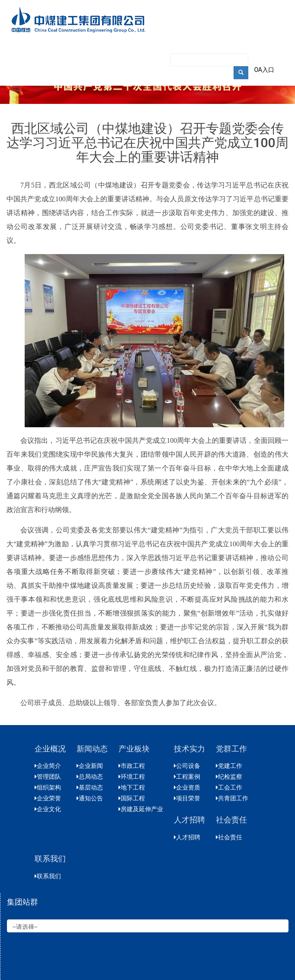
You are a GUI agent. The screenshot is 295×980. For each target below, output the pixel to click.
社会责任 (229, 837)
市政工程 (132, 766)
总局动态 (90, 777)
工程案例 (187, 777)
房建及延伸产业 (141, 809)
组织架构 (48, 787)
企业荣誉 (48, 798)
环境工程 (132, 777)
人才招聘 (187, 837)
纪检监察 (229, 777)
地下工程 (132, 787)
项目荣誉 (187, 798)
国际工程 (132, 798)
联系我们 (48, 876)
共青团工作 (232, 798)
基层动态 (90, 787)
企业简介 (48, 766)
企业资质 (187, 787)
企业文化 (48, 809)
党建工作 (229, 766)
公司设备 (187, 766)
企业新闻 (90, 766)
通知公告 (90, 798)
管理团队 (48, 777)
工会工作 (229, 787)
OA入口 (264, 70)
